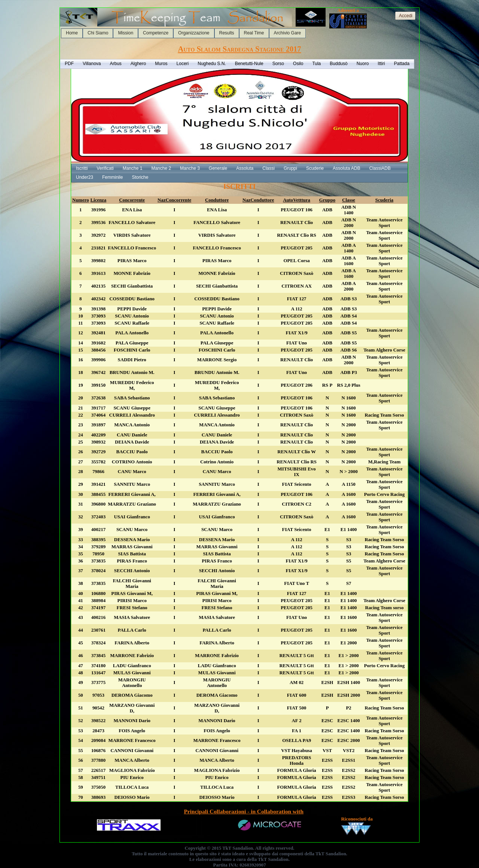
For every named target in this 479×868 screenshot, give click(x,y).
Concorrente (132, 200)
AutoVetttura (297, 200)
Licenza (99, 200)
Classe (349, 200)
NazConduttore (258, 200)
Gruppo (327, 200)
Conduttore (217, 200)
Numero (81, 200)
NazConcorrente (174, 200)
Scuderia (384, 200)
